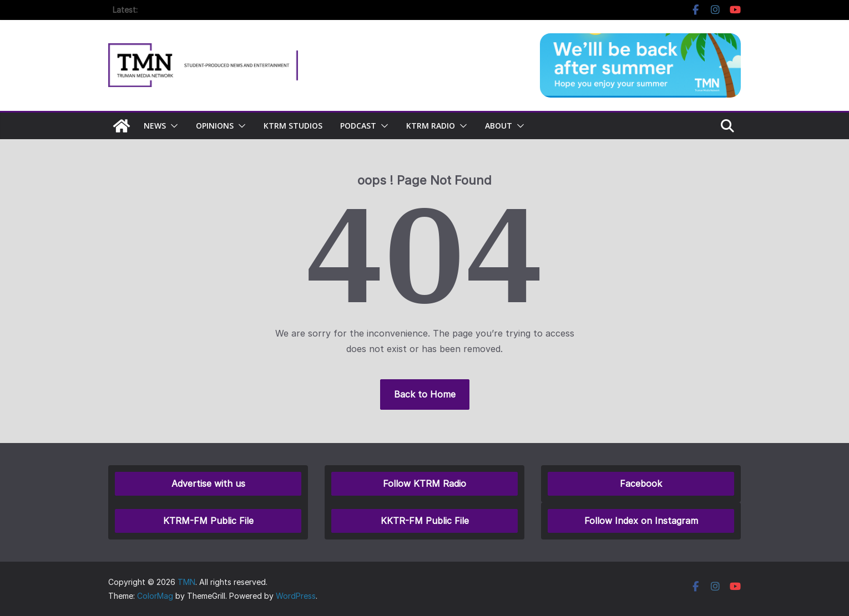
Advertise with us (208, 483)
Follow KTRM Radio (424, 483)
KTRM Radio (431, 126)
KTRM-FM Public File (208, 521)
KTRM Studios (293, 126)
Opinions (215, 126)
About (499, 126)
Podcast (358, 126)
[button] (172, 126)
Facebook (641, 483)
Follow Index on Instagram (641, 521)
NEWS (155, 126)
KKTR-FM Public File (425, 521)
